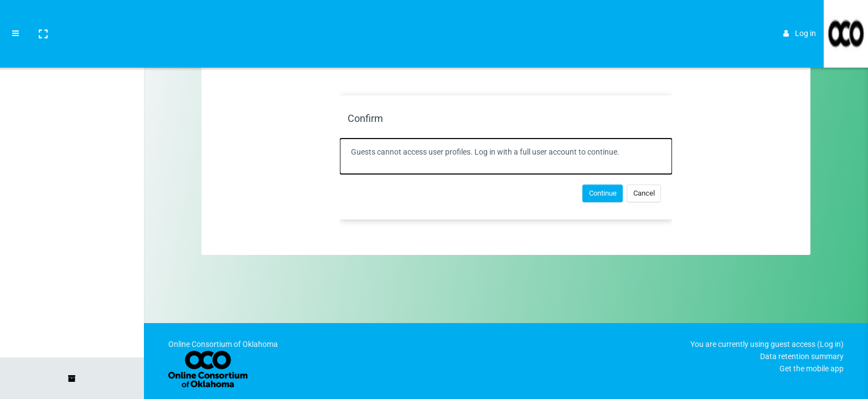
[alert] (506, 156)
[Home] (72, 52)
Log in (800, 18)
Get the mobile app (812, 369)
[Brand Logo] (846, 18)
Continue (603, 193)
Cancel (644, 193)
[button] (43, 18)
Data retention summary (802, 356)
